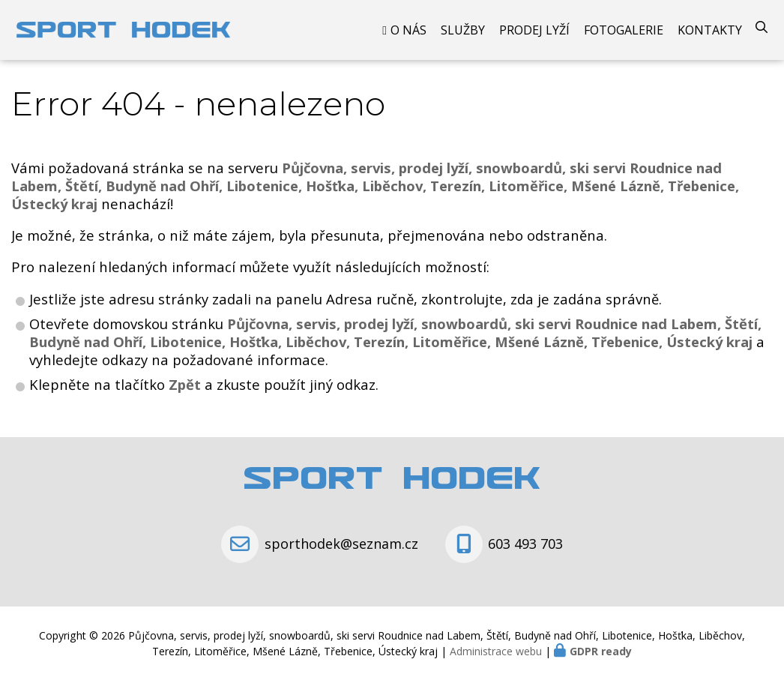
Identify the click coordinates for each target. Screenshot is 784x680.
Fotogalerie (624, 30)
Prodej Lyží (534, 30)
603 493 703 (525, 544)
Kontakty (710, 30)
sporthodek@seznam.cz (341, 544)
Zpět (185, 384)
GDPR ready (601, 651)
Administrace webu (496, 651)
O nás (408, 30)
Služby (463, 30)
